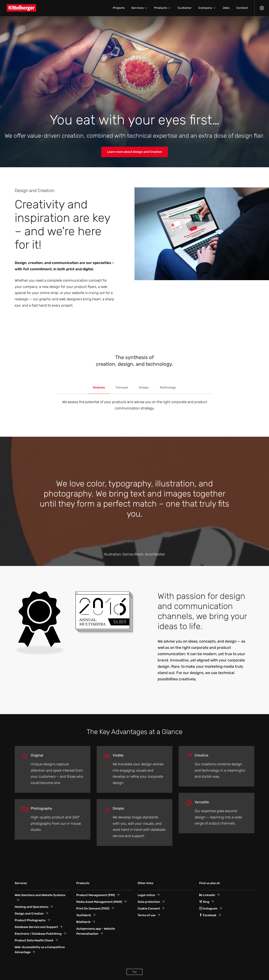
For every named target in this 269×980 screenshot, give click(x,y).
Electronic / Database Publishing (38, 934)
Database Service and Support (36, 927)
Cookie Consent (149, 909)
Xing (204, 902)
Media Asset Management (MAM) (99, 902)
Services (137, 8)
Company (205, 8)
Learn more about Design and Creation (135, 152)
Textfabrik (84, 915)
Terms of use (147, 915)
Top (134, 972)
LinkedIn (207, 895)
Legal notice (146, 895)
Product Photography (30, 920)
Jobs (226, 8)
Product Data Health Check (34, 940)
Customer (185, 8)
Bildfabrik (83, 922)
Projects (119, 8)
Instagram (208, 909)
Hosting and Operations (32, 907)
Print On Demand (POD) (93, 909)
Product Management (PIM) (96, 895)
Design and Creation (29, 914)
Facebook (208, 915)
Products (161, 8)
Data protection (149, 902)
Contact (242, 8)
